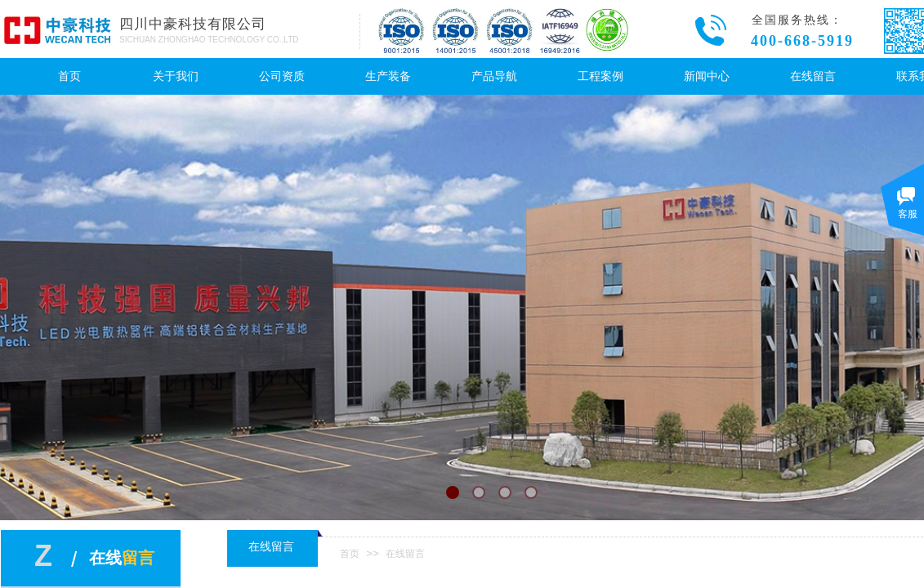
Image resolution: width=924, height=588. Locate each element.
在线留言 (813, 76)
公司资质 (282, 76)
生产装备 (388, 76)
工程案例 (600, 76)
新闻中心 (707, 76)
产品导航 (494, 76)
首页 (69, 76)
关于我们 (176, 76)
